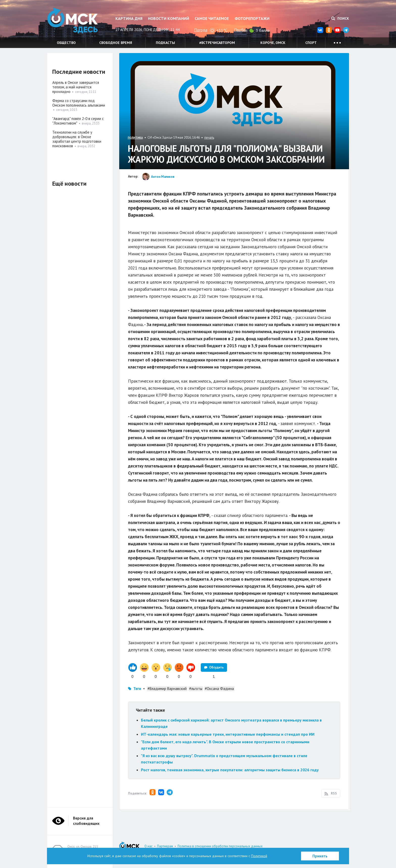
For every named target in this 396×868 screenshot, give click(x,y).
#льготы (196, 689)
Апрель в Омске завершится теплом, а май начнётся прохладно (76, 87)
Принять (320, 856)
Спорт (311, 43)
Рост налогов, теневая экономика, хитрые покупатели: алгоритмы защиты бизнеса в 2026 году (230, 770)
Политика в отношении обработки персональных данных (220, 846)
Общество (66, 43)
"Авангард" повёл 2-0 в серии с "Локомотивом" (78, 121)
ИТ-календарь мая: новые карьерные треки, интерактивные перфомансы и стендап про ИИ (228, 734)
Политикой (259, 856)
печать (209, 138)
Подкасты (165, 43)
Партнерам (165, 846)
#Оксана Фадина (219, 689)
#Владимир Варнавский (167, 689)
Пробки (241, 30)
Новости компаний (169, 18)
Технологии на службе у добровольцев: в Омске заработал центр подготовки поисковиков (77, 139)
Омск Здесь (72, 21)
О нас (148, 846)
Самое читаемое (212, 18)
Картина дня (129, 18)
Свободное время (116, 43)
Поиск (340, 18)
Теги (137, 689)
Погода (201, 30)
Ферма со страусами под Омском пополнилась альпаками (79, 103)
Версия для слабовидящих (86, 821)
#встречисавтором (217, 43)
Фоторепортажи (252, 18)
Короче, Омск (273, 43)
